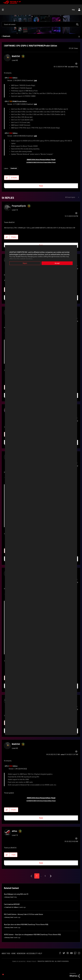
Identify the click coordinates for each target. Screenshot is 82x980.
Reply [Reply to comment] (41, 818)
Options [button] (79, 36)
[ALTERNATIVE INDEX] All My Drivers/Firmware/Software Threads (41, 162)
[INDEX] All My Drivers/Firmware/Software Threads (41, 160)
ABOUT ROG (6, 953)
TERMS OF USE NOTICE (19, 961)
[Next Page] (50, 876)
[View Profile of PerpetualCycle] (19, 206)
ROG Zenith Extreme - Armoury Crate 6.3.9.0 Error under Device (24, 914)
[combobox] (41, 24)
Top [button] (3, 974)
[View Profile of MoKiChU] (16, 56)
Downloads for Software (12, 907)
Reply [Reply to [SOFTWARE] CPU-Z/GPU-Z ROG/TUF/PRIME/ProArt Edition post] (41, 186)
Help (73, 10)
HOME (13, 953)
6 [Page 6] (45, 876)
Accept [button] (57, 263)
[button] (7, 178)
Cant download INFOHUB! (12, 904)
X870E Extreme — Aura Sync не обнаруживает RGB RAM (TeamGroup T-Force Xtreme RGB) (32, 935)
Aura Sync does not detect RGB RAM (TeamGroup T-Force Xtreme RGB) (26, 925)
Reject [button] (25, 263)
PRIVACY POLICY (32, 961)
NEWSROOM (21, 953)
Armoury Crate (9, 897)
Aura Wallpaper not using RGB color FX (16, 894)
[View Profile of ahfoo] (14, 831)
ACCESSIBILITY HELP (34, 953)
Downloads (7, 36)
